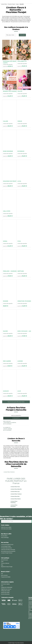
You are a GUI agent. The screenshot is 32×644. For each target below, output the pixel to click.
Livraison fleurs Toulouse (16, 494)
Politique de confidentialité (7, 587)
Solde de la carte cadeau (6, 527)
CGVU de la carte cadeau (6, 529)
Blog (2, 565)
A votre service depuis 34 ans (7, 545)
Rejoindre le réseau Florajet (7, 567)
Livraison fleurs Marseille (16, 489)
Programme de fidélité (6, 577)
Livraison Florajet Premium (7, 553)
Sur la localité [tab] (16, 416)
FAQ (2, 574)
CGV (2, 586)
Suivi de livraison (5, 560)
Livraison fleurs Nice (15, 496)
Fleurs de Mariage (5, 538)
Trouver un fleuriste (5, 563)
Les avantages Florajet (6, 546)
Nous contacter (4, 575)
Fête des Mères (4, 536)
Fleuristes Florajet (11, 4)
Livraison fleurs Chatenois (9, 472)
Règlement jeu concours (6, 589)
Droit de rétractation (5, 594)
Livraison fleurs (4, 4)
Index (2, 562)
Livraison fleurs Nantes (16, 499)
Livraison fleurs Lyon (15, 492)
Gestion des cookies (5, 592)
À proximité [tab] (16, 418)
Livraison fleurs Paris (15, 487)
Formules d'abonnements (6, 548)
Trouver (22, 35)
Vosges (17, 4)
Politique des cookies (5, 591)
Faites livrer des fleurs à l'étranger (8, 550)
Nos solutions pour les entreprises (8, 551)
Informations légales (5, 584)
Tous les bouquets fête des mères (16, 402)
